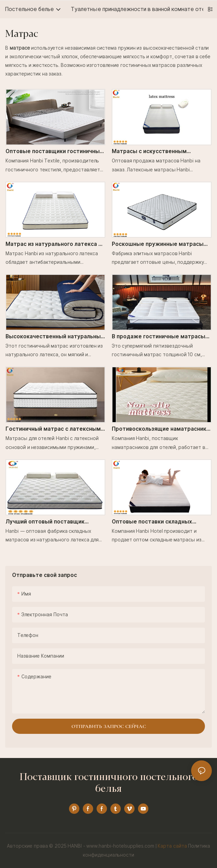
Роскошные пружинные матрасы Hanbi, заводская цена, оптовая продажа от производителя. (158, 245)
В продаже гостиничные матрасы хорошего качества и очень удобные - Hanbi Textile (159, 337)
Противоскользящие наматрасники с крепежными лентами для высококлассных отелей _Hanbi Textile (161, 429)
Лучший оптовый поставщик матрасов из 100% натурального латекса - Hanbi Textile (50, 522)
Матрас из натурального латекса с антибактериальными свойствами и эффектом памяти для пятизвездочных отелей (55, 245)
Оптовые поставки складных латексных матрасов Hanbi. (152, 522)
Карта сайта (172, 846)
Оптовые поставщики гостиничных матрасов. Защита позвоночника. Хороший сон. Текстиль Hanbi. (54, 152)
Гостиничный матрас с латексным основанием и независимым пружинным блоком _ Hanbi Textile (53, 429)
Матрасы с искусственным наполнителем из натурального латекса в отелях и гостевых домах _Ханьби (161, 152)
